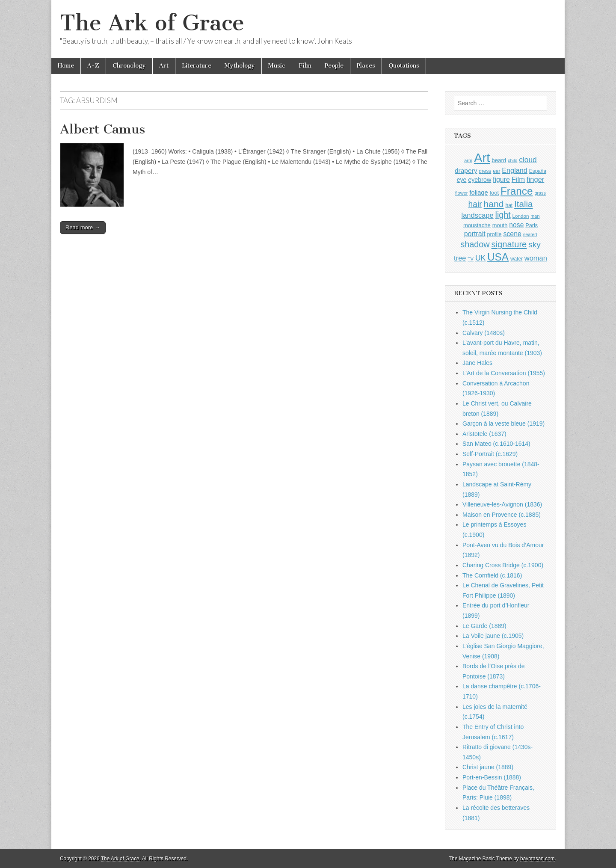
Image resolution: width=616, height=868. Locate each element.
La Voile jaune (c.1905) (493, 636)
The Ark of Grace (152, 23)
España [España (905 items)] (538, 171)
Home (66, 66)
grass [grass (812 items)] (540, 193)
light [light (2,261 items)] (503, 215)
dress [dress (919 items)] (485, 171)
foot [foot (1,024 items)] (494, 193)
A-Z (93, 66)
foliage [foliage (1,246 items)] (478, 193)
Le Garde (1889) (484, 626)
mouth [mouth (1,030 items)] (500, 225)
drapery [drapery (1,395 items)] (466, 170)
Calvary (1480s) (484, 333)
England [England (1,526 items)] (515, 170)
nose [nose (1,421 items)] (516, 225)
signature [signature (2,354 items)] (509, 244)
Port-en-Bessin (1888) (492, 777)
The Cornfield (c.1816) (492, 575)
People (334, 66)
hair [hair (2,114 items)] (475, 204)
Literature (197, 66)
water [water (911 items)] (517, 259)
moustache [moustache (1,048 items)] (477, 225)
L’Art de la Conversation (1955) (504, 373)
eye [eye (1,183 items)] (462, 180)
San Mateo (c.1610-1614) (496, 444)
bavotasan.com (538, 859)
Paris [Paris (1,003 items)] (532, 225)
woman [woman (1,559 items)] (536, 258)
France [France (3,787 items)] (517, 191)
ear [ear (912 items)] (496, 171)
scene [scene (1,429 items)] (512, 234)
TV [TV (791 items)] (471, 259)
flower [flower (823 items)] (461, 193)
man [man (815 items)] (535, 216)
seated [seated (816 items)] (530, 234)
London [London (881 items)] (521, 216)
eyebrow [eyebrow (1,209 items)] (480, 180)
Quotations (404, 66)
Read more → (83, 227)
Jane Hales (477, 363)
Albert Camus (102, 129)
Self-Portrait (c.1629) (490, 454)
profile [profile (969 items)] (495, 234)
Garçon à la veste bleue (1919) (503, 424)
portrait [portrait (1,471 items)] (475, 234)
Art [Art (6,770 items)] (482, 158)
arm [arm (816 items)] (468, 160)
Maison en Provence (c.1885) (502, 515)
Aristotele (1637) (484, 434)
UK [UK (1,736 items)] (480, 258)
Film (305, 66)
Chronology (129, 66)
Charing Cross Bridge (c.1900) (503, 565)
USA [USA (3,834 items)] (498, 257)
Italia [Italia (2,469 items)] (523, 204)
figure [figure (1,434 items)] (501, 179)
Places (366, 66)
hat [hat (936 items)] (509, 205)
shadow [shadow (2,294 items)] (475, 244)
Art (164, 66)
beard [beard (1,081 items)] (499, 160)
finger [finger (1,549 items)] (535, 179)
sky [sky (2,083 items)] (535, 244)
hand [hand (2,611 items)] (494, 204)
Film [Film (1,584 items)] (518, 179)
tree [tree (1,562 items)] (460, 258)
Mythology (240, 66)
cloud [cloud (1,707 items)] (528, 160)
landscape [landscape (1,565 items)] (478, 215)
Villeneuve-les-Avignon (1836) (502, 504)
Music (277, 66)
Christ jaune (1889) (488, 767)
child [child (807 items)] (512, 160)
